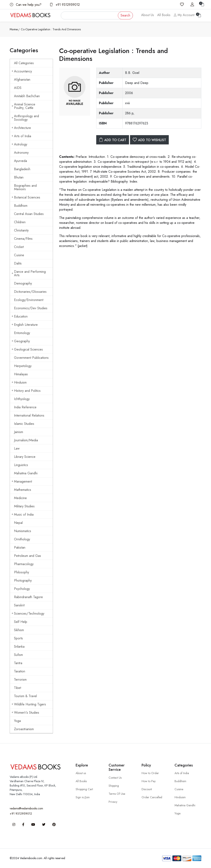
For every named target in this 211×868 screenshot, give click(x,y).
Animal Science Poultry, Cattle (23, 106)
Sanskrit (19, 605)
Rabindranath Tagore (28, 597)
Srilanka (19, 647)
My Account (184, 15)
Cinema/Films (23, 239)
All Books (164, 15)
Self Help (21, 622)
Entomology (22, 333)
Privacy (113, 802)
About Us (148, 15)
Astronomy (21, 153)
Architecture (21, 128)
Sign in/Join (83, 797)
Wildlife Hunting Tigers (29, 704)
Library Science (25, 457)
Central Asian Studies (29, 214)
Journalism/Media (26, 440)
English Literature (25, 325)
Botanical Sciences (26, 197)
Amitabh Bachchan (27, 96)
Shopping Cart (84, 789)
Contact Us (115, 778)
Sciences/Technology (28, 614)
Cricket (19, 247)
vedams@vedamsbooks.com (26, 808)
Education (20, 316)
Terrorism (20, 680)
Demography (23, 283)
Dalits (18, 263)
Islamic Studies (24, 424)
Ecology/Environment (29, 300)
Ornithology (22, 539)
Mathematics (23, 490)
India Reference (25, 407)
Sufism (18, 655)
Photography (23, 580)
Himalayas (21, 374)
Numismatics (23, 531)
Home (14, 29)
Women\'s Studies (25, 713)
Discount (147, 789)
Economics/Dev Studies (31, 308)
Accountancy (22, 71)
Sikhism (19, 630)
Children (20, 222)
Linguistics (21, 465)
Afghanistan (22, 80)
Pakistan (20, 547)
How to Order (150, 773)
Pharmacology (24, 564)
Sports (18, 638)
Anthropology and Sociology (25, 118)
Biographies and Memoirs (25, 187)
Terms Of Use (117, 794)
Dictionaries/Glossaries (30, 292)
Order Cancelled (152, 797)
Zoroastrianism (24, 729)
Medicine (20, 498)
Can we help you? (26, 5)
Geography (21, 341)
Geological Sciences (27, 349)
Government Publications (31, 358)
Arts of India (21, 136)
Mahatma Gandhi (26, 473)
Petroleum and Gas (28, 556)
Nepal (18, 523)
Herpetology (23, 366)
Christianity (21, 230)
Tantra (18, 663)
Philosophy (22, 572)
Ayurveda (21, 161)
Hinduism (19, 382)
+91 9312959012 (65, 5)
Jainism (19, 432)
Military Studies (24, 506)
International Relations (29, 415)
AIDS (18, 88)
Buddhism (21, 206)
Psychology (22, 589)
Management (22, 481)
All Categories (24, 63)
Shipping (114, 786)
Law (17, 448)
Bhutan (19, 177)
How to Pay (149, 781)
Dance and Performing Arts (29, 273)
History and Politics (26, 391)
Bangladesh (22, 169)
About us (81, 773)
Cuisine (19, 255)
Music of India (23, 514)
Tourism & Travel (25, 696)
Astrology (19, 144)
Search (125, 15)
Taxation (20, 671)
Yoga (17, 721)
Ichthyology (22, 399)
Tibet (18, 688)
